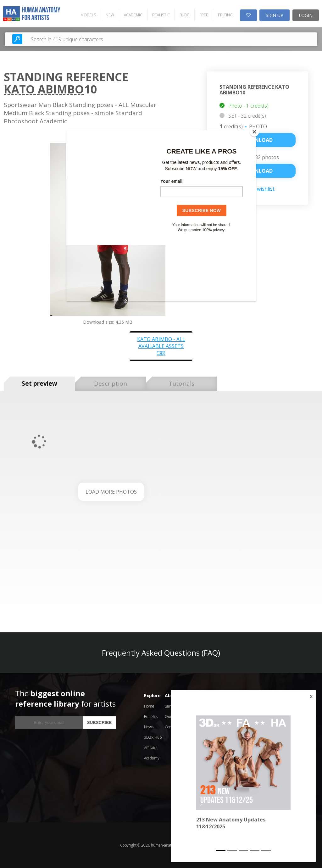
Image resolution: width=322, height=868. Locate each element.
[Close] (254, 132)
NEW (110, 15)
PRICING (225, 15)
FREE (204, 15)
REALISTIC (161, 15)
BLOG (185, 15)
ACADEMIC (133, 15)
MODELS (88, 15)
